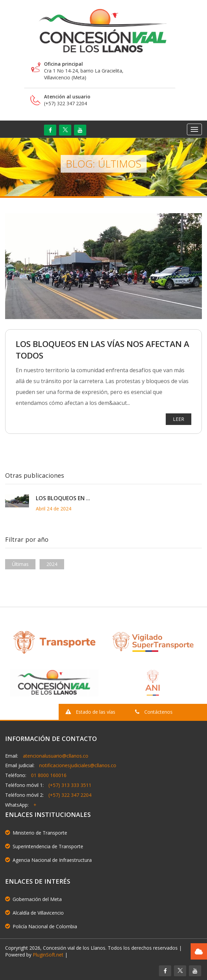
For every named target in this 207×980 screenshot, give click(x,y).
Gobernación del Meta (33, 899)
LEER (179, 419)
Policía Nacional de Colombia (41, 926)
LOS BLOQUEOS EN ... (63, 498)
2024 (52, 564)
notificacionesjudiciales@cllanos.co (78, 765)
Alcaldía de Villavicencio (34, 913)
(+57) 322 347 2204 (70, 795)
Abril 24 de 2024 (54, 509)
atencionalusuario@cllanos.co (56, 756)
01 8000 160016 (49, 775)
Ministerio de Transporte (36, 833)
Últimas (20, 564)
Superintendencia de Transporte (44, 846)
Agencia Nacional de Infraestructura (48, 860)
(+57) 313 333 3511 (70, 785)
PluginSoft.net (48, 955)
